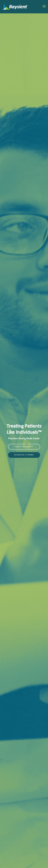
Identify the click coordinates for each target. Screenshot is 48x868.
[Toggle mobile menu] (44, 7)
